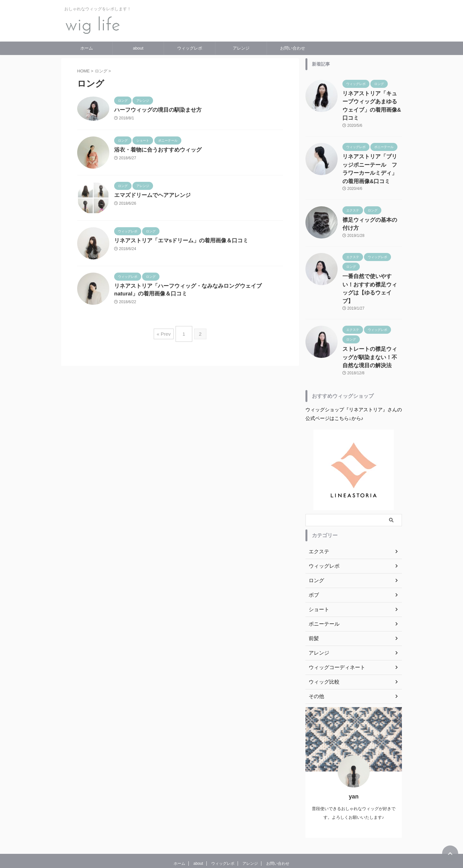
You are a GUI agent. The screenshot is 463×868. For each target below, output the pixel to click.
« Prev (165, 333)
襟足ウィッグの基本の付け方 (372, 197)
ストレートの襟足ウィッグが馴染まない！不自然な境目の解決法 (372, 321)
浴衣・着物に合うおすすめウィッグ (155, 151)
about (138, 48)
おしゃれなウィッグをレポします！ (232, 838)
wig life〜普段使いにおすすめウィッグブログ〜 (232, 847)
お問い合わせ (293, 48)
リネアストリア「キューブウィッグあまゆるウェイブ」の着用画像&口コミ (372, 100)
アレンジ (241, 48)
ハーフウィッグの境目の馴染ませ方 (155, 110)
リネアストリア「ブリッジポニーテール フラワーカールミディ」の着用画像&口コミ (372, 152)
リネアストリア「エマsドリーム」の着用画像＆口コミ (177, 242)
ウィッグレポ (190, 48)
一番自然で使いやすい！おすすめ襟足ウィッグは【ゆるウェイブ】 (372, 260)
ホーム (87, 48)
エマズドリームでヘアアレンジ (150, 196)
